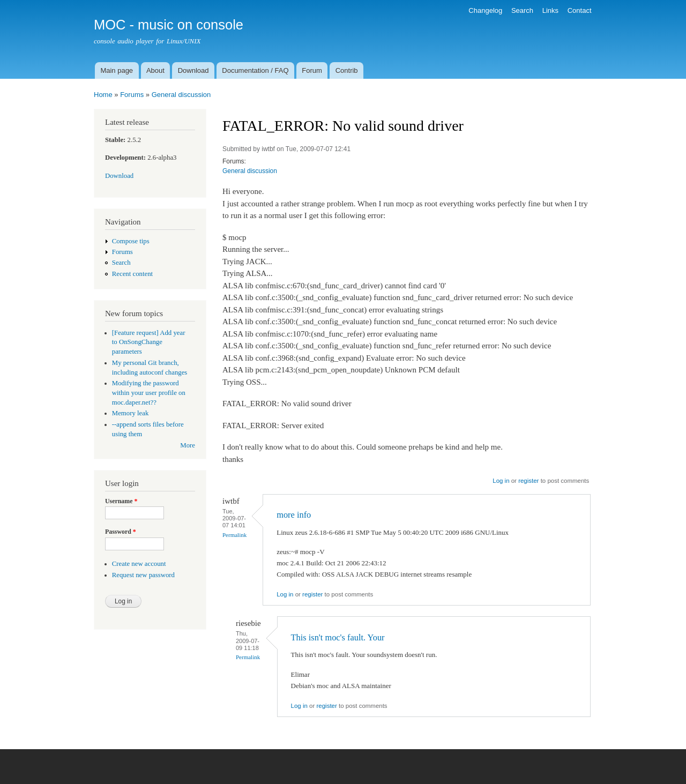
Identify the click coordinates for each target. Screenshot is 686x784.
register (528, 481)
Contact (580, 10)
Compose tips (131, 241)
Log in (501, 481)
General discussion (181, 95)
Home (103, 95)
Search (522, 10)
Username (121, 501)
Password (121, 532)
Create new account (139, 564)
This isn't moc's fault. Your (338, 637)
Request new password (143, 575)
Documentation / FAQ (255, 70)
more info (294, 515)
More (188, 445)
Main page (117, 70)
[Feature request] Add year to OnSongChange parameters (149, 342)
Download (193, 70)
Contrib (347, 70)
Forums (132, 95)
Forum (312, 70)
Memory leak (131, 413)
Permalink (234, 535)
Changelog (485, 10)
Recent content (132, 274)
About (155, 70)
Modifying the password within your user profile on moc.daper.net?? (149, 393)
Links (550, 10)
